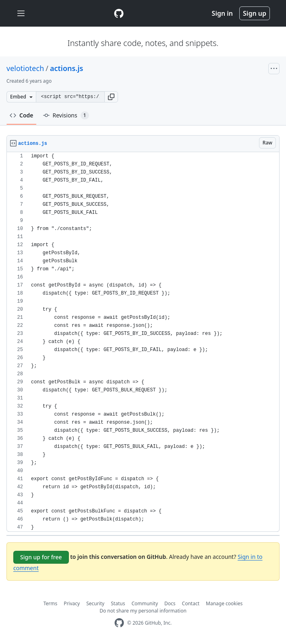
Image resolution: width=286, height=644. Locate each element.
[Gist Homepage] (119, 13)
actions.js (66, 68)
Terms (51, 603)
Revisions (66, 115)
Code (22, 115)
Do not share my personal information (143, 611)
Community (145, 603)
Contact (191, 603)
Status (118, 603)
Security (95, 603)
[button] (111, 97)
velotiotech (25, 68)
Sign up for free (41, 557)
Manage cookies (224, 603)
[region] (143, 342)
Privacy (72, 603)
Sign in (222, 13)
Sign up (255, 13)
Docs (170, 603)
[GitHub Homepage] (119, 623)
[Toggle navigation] (21, 14)
